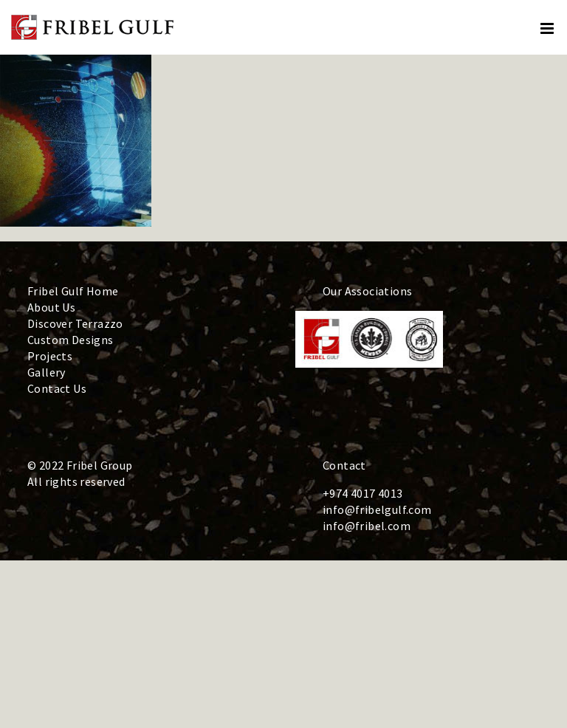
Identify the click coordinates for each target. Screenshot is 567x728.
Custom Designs (71, 340)
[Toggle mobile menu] (548, 28)
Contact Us (57, 388)
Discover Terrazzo (75, 323)
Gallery (47, 372)
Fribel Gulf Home (73, 291)
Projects (50, 356)
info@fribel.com (367, 526)
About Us (51, 307)
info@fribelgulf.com (377, 509)
